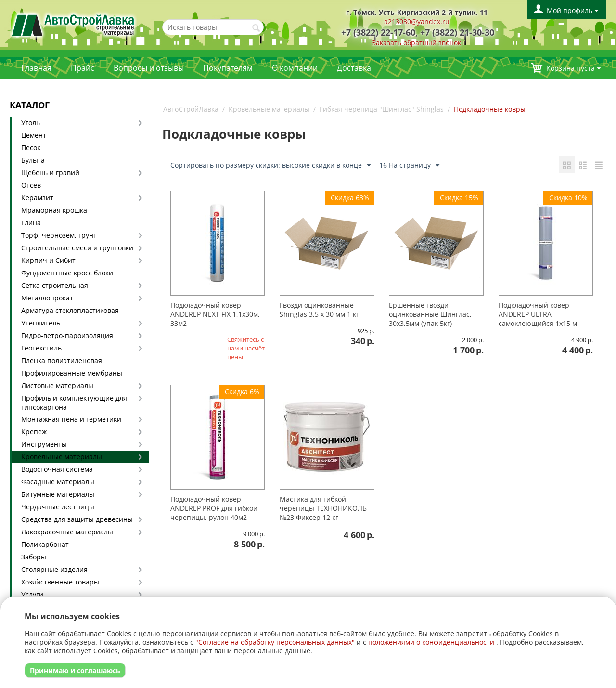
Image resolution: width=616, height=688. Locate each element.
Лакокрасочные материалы (67, 532)
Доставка (354, 68)
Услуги (32, 594)
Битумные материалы (58, 494)
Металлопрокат (47, 298)
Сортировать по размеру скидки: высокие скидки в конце (270, 165)
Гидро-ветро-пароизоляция (67, 335)
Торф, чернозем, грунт (59, 235)
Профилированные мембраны (72, 373)
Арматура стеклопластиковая (70, 310)
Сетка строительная (55, 285)
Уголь (31, 123)
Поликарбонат (45, 544)
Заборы (34, 557)
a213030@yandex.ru (417, 21)
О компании (295, 68)
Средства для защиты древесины (77, 519)
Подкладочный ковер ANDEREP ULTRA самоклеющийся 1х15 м (538, 314)
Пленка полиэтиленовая (62, 360)
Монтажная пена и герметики (71, 419)
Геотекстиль (41, 348)
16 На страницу (409, 165)
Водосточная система (57, 469)
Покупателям (228, 68)
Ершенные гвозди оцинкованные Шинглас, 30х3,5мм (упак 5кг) (430, 314)
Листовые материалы (57, 385)
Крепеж (34, 432)
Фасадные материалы (58, 482)
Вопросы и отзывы (149, 68)
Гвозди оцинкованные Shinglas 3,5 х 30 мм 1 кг (319, 310)
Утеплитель (41, 323)
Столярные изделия (54, 569)
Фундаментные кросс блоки (67, 273)
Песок (31, 148)
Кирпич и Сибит (48, 260)
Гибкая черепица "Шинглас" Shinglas (382, 109)
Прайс (83, 68)
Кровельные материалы (62, 457)
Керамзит (37, 198)
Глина (31, 223)
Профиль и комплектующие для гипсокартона (74, 402)
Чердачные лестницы (58, 507)
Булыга (33, 160)
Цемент (34, 135)
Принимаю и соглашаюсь (75, 670)
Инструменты (44, 444)
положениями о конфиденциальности (431, 642)
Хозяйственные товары (60, 582)
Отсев (31, 185)
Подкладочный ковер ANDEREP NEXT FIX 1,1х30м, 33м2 (215, 314)
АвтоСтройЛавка (191, 109)
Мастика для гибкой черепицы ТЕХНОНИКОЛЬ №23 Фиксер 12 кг (323, 508)
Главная (36, 68)
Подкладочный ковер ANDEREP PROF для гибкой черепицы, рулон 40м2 (214, 508)
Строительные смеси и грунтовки (77, 248)
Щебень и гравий (50, 173)
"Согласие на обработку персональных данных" (275, 642)
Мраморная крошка (54, 210)
